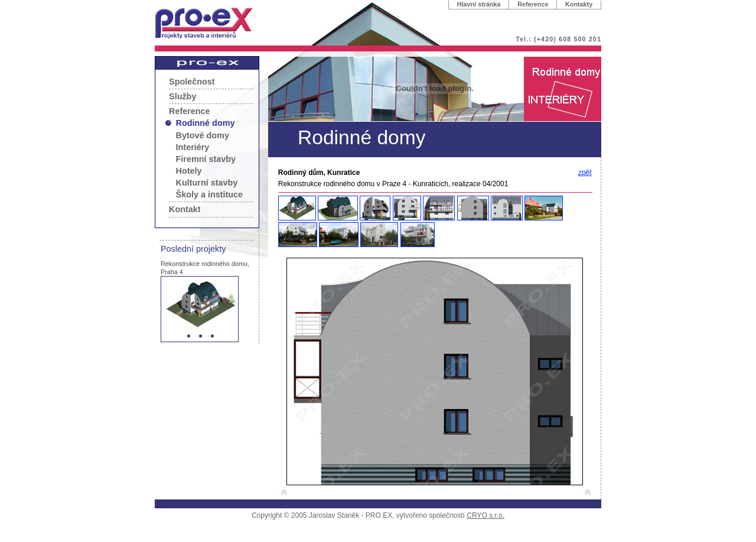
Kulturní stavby (207, 183)
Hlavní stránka (479, 4)
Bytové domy (203, 135)
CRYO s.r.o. (485, 515)
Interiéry (193, 147)
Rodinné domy (206, 123)
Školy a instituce (210, 194)
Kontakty (579, 4)
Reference (533, 4)
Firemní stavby (206, 159)
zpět (585, 173)
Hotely (189, 171)
